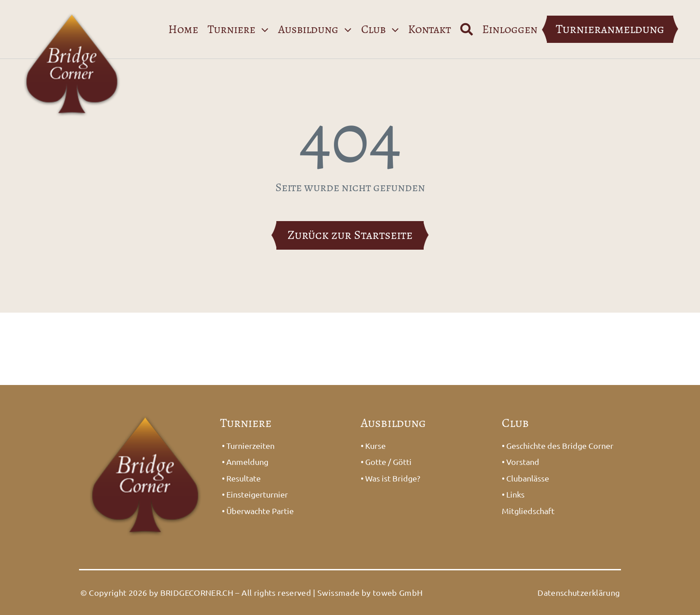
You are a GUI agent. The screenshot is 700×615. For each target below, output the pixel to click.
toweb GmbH (398, 592)
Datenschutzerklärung (579, 592)
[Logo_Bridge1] (72, 7)
